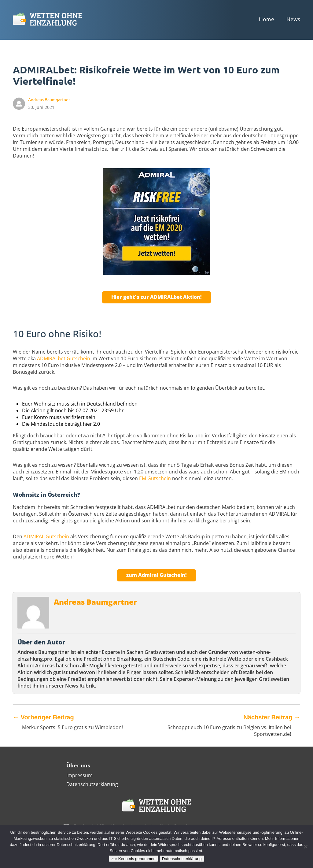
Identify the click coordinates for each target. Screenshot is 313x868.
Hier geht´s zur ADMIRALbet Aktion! (156, 297)
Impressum (79, 775)
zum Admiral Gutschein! (156, 575)
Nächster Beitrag (272, 717)
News (293, 19)
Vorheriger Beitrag (43, 717)
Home (267, 19)
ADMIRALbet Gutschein (64, 358)
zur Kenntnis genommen (133, 859)
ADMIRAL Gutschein (46, 536)
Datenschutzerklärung (92, 784)
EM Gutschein (155, 478)
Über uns (78, 765)
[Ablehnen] (305, 847)
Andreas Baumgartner (95, 602)
